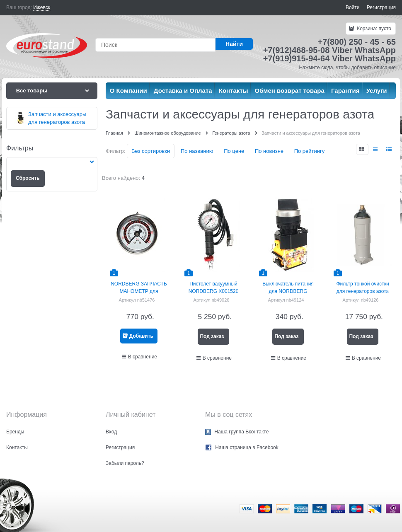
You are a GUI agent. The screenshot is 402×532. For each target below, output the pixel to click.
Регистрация (381, 7)
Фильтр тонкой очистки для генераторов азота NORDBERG (362, 291)
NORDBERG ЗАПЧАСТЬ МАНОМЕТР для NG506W (139, 291)
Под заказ (212, 336)
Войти (353, 7)
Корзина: (373, 29)
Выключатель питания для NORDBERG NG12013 (288, 291)
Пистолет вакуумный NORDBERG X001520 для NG (214, 291)
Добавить (141, 336)
